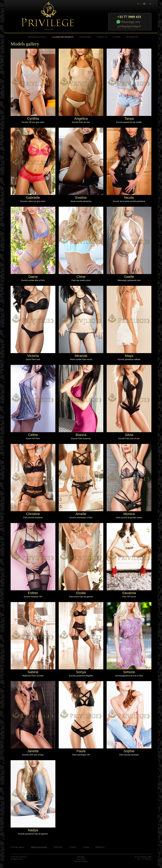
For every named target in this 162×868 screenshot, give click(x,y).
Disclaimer (81, 857)
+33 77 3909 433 (129, 17)
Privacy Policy (81, 859)
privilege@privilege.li (129, 26)
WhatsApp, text (130, 22)
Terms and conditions (81, 861)
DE (150, 4)
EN (138, 4)
